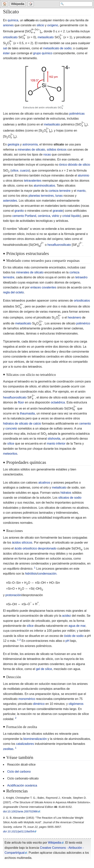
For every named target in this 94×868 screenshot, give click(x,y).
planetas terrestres (41, 196)
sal (5, 48)
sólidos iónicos (57, 150)
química (13, 20)
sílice (15, 170)
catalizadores (25, 744)
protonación (13, 595)
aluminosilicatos (44, 186)
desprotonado (47, 548)
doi (5, 811)
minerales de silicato (31, 150)
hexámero (75, 317)
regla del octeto (13, 292)
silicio (40, 25)
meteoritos (10, 454)
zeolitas (8, 749)
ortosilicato (10, 37)
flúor (21, 402)
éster (6, 53)
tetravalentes (33, 181)
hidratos (66, 493)
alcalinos (44, 483)
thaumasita (27, 413)
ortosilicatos (82, 301)
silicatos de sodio (70, 498)
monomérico (27, 699)
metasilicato (46, 37)
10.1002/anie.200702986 (23, 811)
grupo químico (43, 53)
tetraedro (81, 277)
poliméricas (77, 114)
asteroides (10, 201)
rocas (47, 155)
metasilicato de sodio (57, 48)
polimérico (83, 323)
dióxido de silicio (79, 165)
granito (19, 211)
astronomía (30, 144)
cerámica (44, 216)
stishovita (54, 439)
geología (13, 144)
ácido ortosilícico (26, 548)
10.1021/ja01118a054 (21, 831)
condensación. (47, 574)
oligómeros (76, 704)
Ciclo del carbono (19, 772)
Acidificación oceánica (22, 785)
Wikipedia (18, 4)
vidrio (55, 216)
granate (58, 211)
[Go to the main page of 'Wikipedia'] (18, 4)
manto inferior (56, 444)
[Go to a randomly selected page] (31, 4)
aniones (8, 25)
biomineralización (35, 739)
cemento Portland (24, 216)
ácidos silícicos (22, 543)
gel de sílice (44, 669)
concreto (11, 428)
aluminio (84, 175)
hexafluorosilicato (59, 245)
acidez (66, 616)
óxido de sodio (74, 636)
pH (67, 641)
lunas (59, 196)
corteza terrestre (59, 191)
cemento (85, 424)
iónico (63, 165)
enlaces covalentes (43, 287)
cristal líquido (71, 216)
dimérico (39, 704)
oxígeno (53, 25)
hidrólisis (31, 574)
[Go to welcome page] (5, 4)
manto (81, 191)
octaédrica (58, 402)
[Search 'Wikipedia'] (76, 4)
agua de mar (77, 626)
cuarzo (24, 170)
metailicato (59, 488)
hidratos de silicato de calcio (22, 424)
